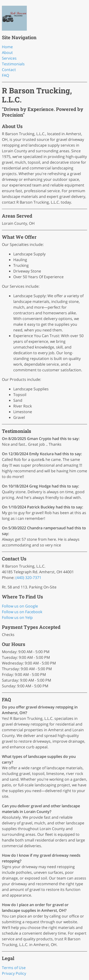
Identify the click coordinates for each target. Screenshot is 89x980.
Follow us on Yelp (17, 617)
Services (9, 58)
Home (7, 47)
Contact (9, 70)
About (7, 53)
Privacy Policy (14, 973)
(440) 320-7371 (28, 578)
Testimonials (13, 64)
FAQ (5, 75)
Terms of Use (14, 968)
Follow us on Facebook (22, 612)
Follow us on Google (20, 606)
